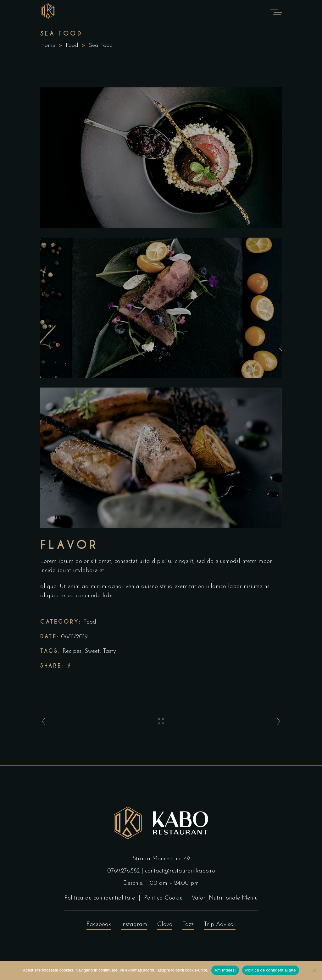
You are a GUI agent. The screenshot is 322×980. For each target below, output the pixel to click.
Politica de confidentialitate (100, 898)
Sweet (92, 651)
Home (48, 45)
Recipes (72, 651)
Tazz (188, 926)
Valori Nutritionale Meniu (225, 898)
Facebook (99, 926)
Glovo (165, 926)
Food (72, 45)
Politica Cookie (163, 898)
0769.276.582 (123, 871)
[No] (314, 970)
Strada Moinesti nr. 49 (161, 859)
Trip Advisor (220, 926)
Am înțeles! (225, 970)
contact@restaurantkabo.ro (180, 871)
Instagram (134, 926)
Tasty (109, 651)
